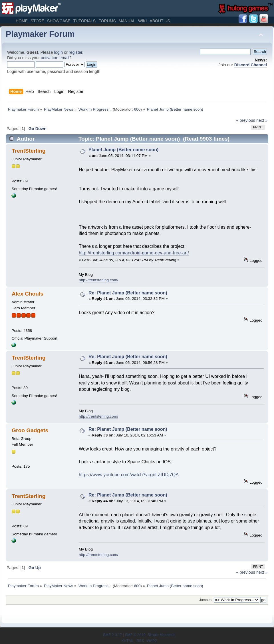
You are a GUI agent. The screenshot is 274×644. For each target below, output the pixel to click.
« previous (246, 120)
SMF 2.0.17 (112, 635)
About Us (160, 21)
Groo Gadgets (30, 430)
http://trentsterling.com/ (98, 280)
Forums (107, 21)
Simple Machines (161, 635)
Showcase (59, 21)
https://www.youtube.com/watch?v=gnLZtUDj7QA (129, 475)
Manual (127, 21)
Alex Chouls (28, 294)
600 (137, 109)
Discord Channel (251, 65)
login (59, 52)
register (75, 52)
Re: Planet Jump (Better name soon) (128, 293)
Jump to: (206, 600)
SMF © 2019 (135, 635)
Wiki (142, 21)
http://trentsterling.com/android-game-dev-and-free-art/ (134, 253)
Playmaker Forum (40, 34)
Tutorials (84, 21)
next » (262, 120)
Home (22, 21)
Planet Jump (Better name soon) (123, 150)
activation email (55, 58)
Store (37, 21)
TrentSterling (29, 151)
